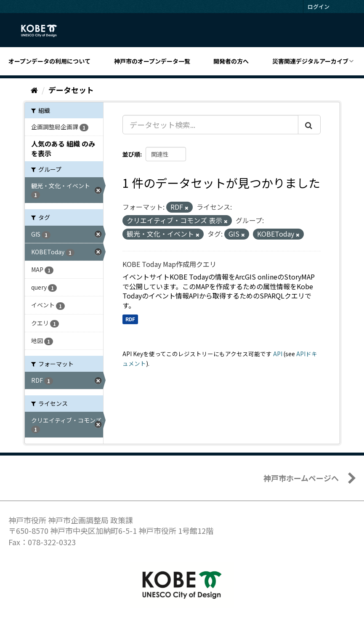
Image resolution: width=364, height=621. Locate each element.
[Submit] (309, 125)
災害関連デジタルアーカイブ (310, 61)
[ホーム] (34, 90)
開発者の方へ (231, 61)
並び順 (131, 154)
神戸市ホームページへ (301, 478)
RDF (130, 319)
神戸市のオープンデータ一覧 (152, 61)
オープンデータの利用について (49, 61)
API (278, 354)
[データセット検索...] (210, 125)
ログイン (319, 7)
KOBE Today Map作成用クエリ (169, 264)
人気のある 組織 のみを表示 (63, 148)
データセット (71, 90)
